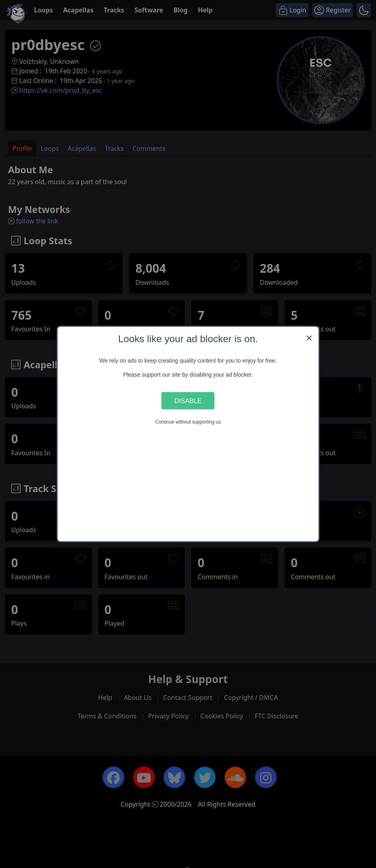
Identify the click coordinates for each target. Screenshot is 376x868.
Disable (188, 400)
